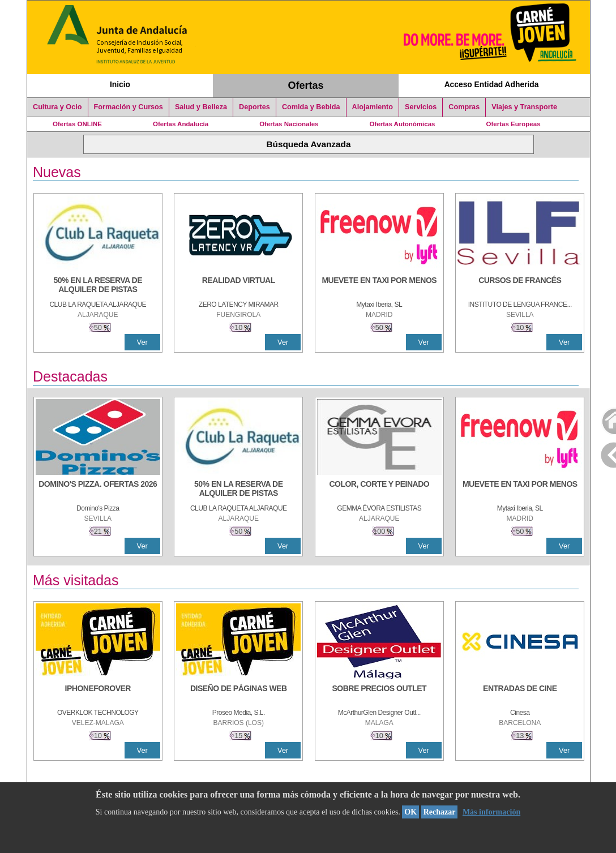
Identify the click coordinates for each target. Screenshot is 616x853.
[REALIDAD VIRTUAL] (238, 286)
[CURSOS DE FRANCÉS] (520, 286)
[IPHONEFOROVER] (98, 694)
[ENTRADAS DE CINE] (520, 694)
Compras (464, 107)
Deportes (254, 107)
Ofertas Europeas (514, 124)
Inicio (120, 84)
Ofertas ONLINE (77, 124)
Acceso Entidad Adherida (492, 84)
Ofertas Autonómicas (402, 124)
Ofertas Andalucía (181, 124)
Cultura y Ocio (57, 107)
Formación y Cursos (129, 107)
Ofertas (306, 85)
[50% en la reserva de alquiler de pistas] (98, 286)
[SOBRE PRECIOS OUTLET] (379, 694)
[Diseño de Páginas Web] (238, 694)
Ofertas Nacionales (289, 124)
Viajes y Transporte (524, 107)
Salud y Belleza (201, 107)
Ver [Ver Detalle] (142, 342)
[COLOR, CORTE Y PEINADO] (379, 490)
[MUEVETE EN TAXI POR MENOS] (379, 286)
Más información (491, 812)
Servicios (421, 107)
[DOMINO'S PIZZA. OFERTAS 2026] (98, 490)
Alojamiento (373, 107)
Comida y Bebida (311, 107)
